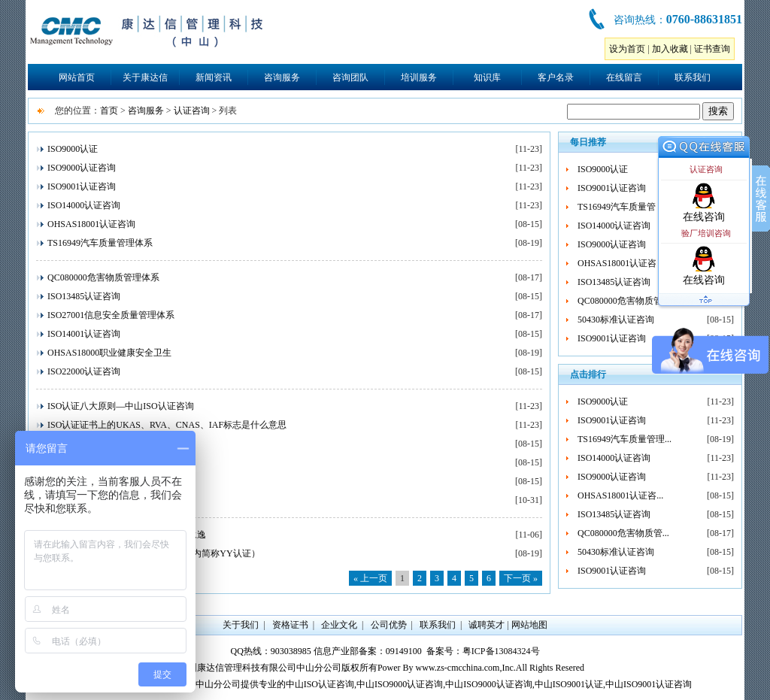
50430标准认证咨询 (616, 320)
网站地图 (529, 625)
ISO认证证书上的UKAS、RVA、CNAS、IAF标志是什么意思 (167, 425)
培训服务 (419, 77)
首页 (109, 111)
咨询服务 (282, 77)
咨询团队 (350, 77)
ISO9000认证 (73, 149)
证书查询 (712, 49)
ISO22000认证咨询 (84, 371)
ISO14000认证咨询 (84, 205)
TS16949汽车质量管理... (624, 207)
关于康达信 (145, 77)
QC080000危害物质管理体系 (103, 277)
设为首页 (627, 49)
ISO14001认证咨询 (84, 334)
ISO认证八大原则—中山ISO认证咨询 (121, 406)
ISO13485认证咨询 (84, 296)
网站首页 (77, 77)
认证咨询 (192, 111)
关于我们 (241, 625)
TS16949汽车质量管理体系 (100, 243)
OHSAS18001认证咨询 (91, 224)
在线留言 (624, 77)
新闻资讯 (214, 77)
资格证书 (290, 625)
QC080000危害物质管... (623, 301)
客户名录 (556, 77)
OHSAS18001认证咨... (620, 263)
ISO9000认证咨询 (82, 168)
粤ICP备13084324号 (501, 651)
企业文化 (339, 625)
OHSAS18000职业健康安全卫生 (109, 353)
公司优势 (389, 625)
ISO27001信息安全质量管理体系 (111, 315)
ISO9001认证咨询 (82, 186)
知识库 (487, 77)
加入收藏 (670, 49)
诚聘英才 (487, 625)
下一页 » (521, 578)
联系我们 (693, 77)
